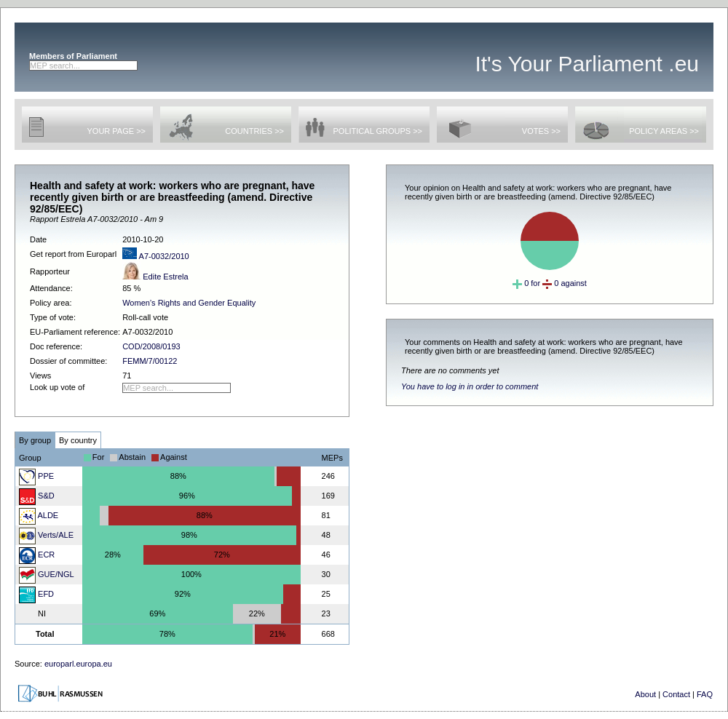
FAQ (705, 694)
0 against (565, 283)
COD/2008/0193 (151, 346)
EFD (36, 594)
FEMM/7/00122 (150, 361)
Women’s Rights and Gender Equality (189, 303)
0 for (526, 283)
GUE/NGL (47, 574)
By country (78, 440)
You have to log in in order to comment (470, 386)
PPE (36, 476)
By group (35, 440)
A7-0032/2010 (156, 256)
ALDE (39, 515)
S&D (37, 496)
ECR (37, 555)
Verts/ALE (46, 535)
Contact (676, 694)
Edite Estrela (155, 277)
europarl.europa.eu (78, 664)
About (645, 694)
